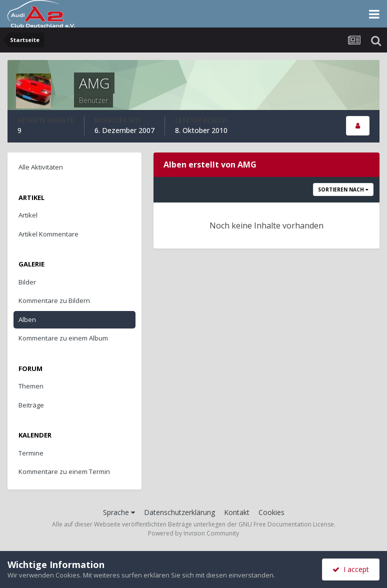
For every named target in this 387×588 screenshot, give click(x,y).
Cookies (271, 512)
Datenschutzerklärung (179, 512)
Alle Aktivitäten (41, 167)
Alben (27, 319)
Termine (31, 453)
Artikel (28, 215)
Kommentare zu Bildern (54, 300)
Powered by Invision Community (193, 533)
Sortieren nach (343, 189)
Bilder (27, 282)
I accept (351, 569)
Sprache (119, 512)
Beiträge (31, 405)
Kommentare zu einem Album (63, 338)
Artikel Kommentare (48, 234)
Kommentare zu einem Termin (64, 471)
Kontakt (237, 512)
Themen (31, 386)
